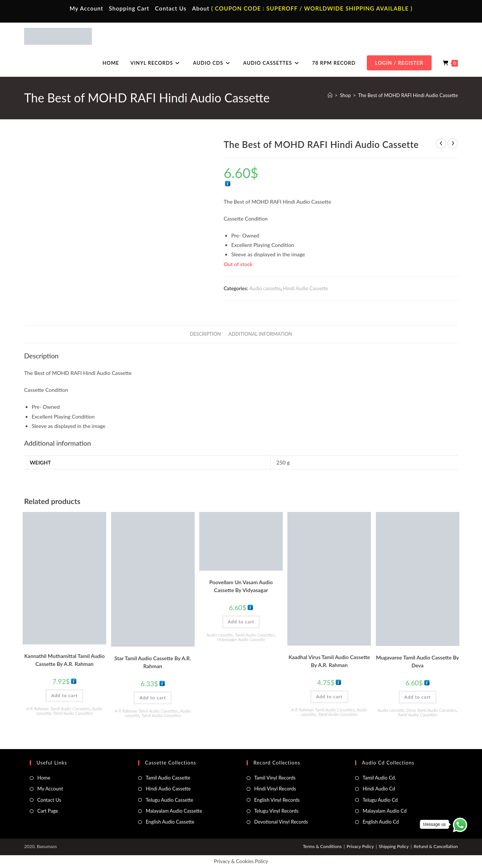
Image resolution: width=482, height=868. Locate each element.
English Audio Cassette (170, 822)
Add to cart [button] (64, 695)
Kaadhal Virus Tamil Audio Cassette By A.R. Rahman (329, 661)
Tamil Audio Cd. (379, 778)
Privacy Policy (360, 846)
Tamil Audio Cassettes (73, 713)
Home (44, 778)
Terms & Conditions (322, 846)
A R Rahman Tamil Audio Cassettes (58, 709)
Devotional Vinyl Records (281, 822)
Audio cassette (265, 288)
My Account (87, 8)
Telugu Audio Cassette (169, 800)
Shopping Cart (129, 8)
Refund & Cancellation (436, 846)
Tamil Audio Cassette (168, 778)
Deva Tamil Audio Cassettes (432, 710)
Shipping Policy (394, 846)
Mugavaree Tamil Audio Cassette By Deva (418, 661)
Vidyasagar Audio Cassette (241, 639)
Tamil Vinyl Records (275, 778)
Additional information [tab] (260, 334)
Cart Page (48, 811)
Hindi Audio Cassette (306, 288)
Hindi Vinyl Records (275, 789)
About (201, 8)
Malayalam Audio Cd (385, 811)
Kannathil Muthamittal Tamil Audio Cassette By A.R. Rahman (64, 660)
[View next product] (453, 143)
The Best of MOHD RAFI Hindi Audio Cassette (408, 95)
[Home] (330, 95)
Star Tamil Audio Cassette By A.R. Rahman (153, 662)
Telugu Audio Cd (380, 800)
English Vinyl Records (277, 800)
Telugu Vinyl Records (276, 811)
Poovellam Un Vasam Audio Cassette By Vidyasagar (241, 586)
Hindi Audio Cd (379, 789)
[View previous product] (441, 143)
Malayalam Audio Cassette (174, 811)
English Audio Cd (381, 822)
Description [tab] (205, 334)
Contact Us (171, 8)
